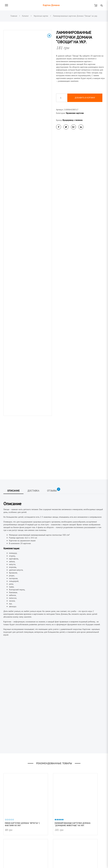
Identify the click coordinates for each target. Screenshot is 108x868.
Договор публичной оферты (69, 810)
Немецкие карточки (12, 849)
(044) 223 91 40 (19, 795)
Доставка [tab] (33, 367)
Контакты (60, 815)
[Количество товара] (62, 98)
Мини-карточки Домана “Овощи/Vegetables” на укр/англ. (21, 766)
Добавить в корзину (85, 98)
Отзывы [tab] (54, 366)
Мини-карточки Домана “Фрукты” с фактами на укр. (22, 700)
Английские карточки (12, 845)
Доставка (60, 801)
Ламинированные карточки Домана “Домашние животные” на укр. (72, 700)
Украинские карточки (75, 113)
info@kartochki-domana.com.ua (25, 805)
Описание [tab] (13, 367)
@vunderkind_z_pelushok (22, 815)
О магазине (61, 805)
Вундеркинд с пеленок (72, 120)
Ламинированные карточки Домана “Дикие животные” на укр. (72, 766)
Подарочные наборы (13, 835)
